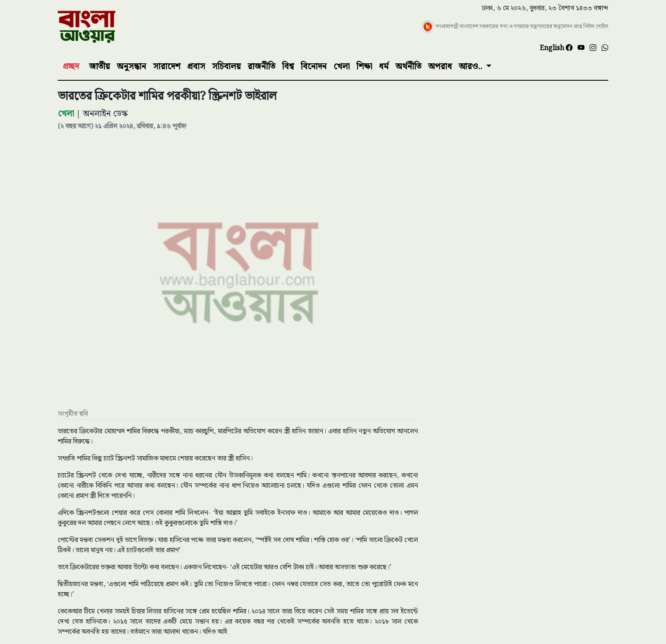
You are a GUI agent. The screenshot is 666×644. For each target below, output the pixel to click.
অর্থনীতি (408, 67)
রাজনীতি (261, 67)
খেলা (341, 67)
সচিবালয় (226, 67)
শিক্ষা (364, 67)
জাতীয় (100, 67)
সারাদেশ (167, 67)
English (553, 48)
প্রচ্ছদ (71, 67)
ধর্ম (384, 67)
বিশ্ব (288, 67)
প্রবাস (196, 67)
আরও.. (471, 67)
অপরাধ (440, 67)
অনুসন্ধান (131, 67)
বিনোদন (314, 67)
